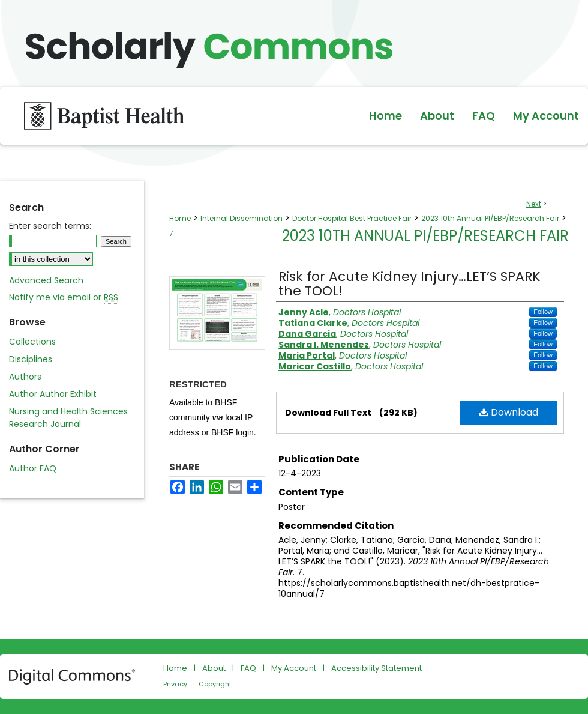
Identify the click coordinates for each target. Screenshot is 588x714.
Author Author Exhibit (53, 394)
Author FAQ (33, 468)
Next (534, 204)
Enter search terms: (50, 226)
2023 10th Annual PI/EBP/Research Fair (490, 218)
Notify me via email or (64, 298)
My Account (294, 668)
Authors (25, 377)
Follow (543, 312)
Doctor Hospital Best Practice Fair (352, 218)
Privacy (175, 684)
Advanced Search (46, 280)
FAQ (248, 668)
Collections (32, 342)
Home (180, 218)
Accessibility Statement (376, 668)
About (214, 668)
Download (509, 412)
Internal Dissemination (241, 218)
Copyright (215, 684)
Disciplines (31, 359)
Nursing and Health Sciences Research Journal (68, 418)
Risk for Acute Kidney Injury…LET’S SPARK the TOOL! (409, 284)
